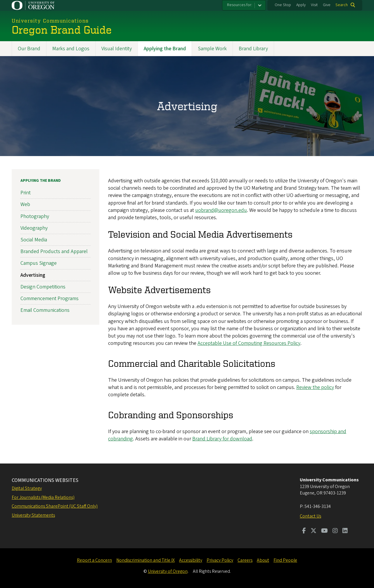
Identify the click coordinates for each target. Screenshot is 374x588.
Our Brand (29, 49)
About (263, 560)
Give (327, 5)
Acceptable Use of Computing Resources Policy (249, 343)
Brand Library (253, 49)
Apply (301, 5)
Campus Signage (39, 263)
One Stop (283, 5)
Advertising (33, 275)
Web (25, 204)
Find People (285, 560)
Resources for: (240, 5)
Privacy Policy (220, 560)
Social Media (34, 240)
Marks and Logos (71, 49)
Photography (35, 216)
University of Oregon (168, 571)
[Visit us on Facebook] (304, 531)
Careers (245, 560)
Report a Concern (94, 560)
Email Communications (45, 310)
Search (342, 5)
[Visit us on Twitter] (314, 531)
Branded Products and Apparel (54, 251)
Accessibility (191, 560)
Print (26, 193)
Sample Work (212, 49)
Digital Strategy (27, 488)
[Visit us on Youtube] (324, 531)
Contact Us (310, 516)
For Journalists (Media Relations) (43, 497)
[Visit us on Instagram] (335, 531)
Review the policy (315, 387)
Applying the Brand (165, 49)
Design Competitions (43, 287)
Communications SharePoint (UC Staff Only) (55, 506)
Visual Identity (117, 49)
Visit (314, 5)
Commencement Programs (50, 299)
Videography (34, 228)
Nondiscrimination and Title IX (146, 560)
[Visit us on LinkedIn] (345, 531)
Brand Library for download (222, 439)
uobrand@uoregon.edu (221, 210)
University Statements (33, 515)
